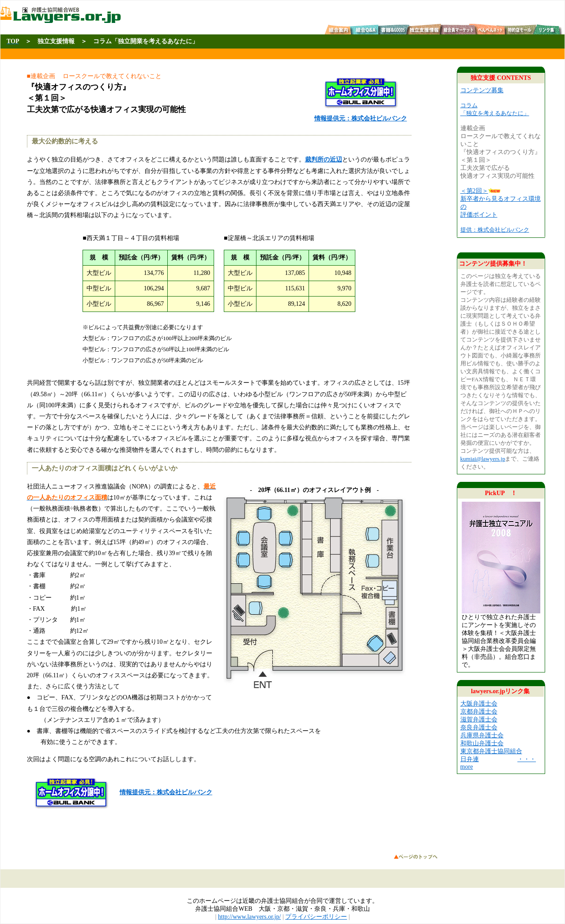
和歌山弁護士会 (482, 743)
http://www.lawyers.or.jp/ (250, 917)
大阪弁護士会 (479, 704)
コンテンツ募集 (482, 90)
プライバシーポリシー (316, 917)
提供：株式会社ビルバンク (495, 230)
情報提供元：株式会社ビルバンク (166, 792)
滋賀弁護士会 (479, 719)
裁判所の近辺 (324, 160)
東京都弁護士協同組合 (491, 751)
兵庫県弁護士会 (482, 735)
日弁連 (470, 759)
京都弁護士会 (479, 712)
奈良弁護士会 (479, 727)
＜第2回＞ (474, 191)
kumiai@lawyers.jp (483, 459)
